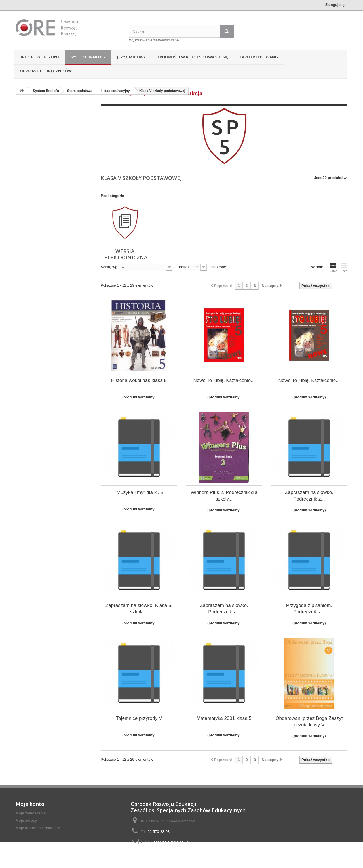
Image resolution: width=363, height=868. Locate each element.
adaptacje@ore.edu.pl (171, 842)
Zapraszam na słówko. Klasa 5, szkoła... (139, 609)
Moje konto (30, 804)
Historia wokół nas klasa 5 (139, 380)
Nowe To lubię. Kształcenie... (224, 380)
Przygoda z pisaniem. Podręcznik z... (309, 609)
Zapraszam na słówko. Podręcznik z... (309, 496)
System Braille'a (88, 57)
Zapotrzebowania (259, 57)
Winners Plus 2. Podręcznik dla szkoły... (224, 496)
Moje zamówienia (31, 813)
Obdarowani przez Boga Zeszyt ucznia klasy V (309, 722)
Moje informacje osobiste (38, 828)
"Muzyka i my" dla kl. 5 (139, 492)
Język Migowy (131, 57)
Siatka (333, 268)
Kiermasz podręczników (46, 71)
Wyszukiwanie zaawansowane (154, 40)
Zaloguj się (335, 5)
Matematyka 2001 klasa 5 (224, 718)
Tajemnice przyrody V (139, 718)
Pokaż (184, 267)
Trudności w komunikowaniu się (193, 57)
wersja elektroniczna (126, 254)
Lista (344, 268)
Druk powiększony (39, 57)
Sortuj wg (109, 267)
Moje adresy (26, 820)
